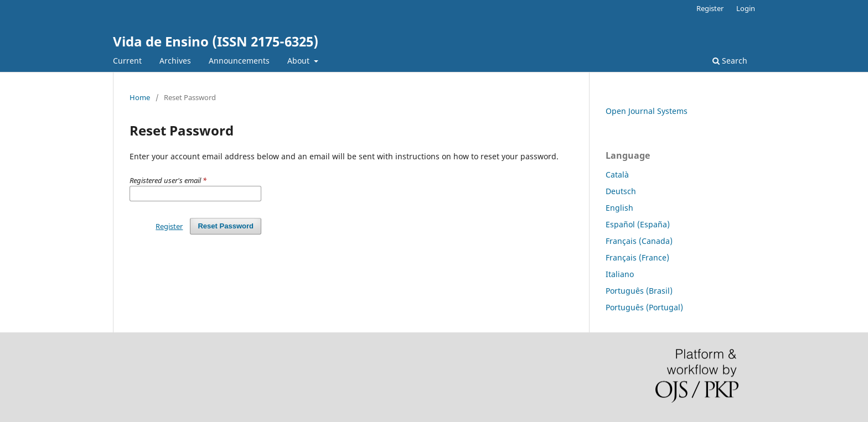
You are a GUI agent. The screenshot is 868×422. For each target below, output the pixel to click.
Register (710, 8)
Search (730, 61)
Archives (175, 61)
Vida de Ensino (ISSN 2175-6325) (216, 41)
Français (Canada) (639, 241)
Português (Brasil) (639, 291)
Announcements (239, 61)
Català (617, 174)
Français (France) (637, 257)
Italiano (620, 274)
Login (746, 8)
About (299, 61)
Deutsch (621, 191)
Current (127, 61)
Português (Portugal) (644, 307)
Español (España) (638, 224)
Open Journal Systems (647, 111)
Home (140, 97)
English (619, 208)
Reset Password (226, 226)
